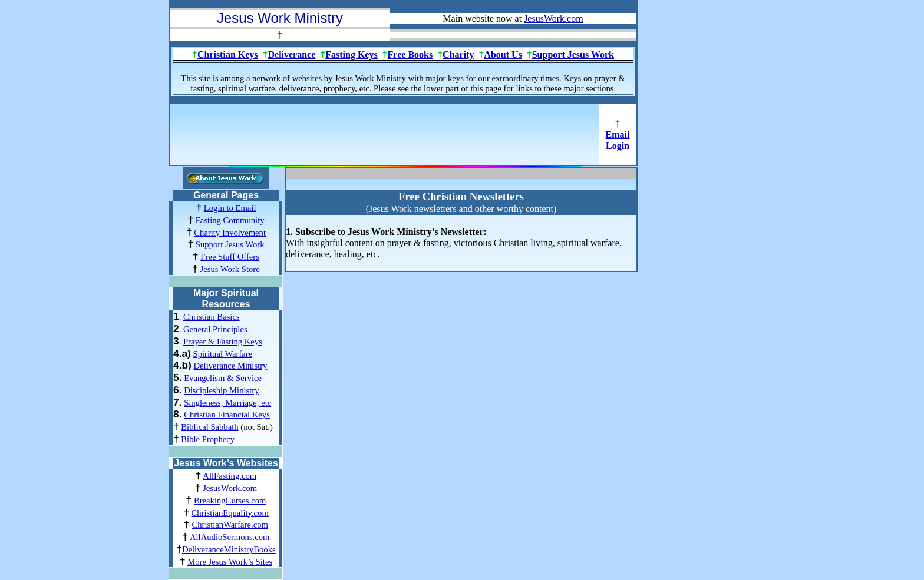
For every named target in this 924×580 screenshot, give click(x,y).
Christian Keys (228, 54)
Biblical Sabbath (209, 427)
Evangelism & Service (223, 378)
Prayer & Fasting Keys (223, 342)
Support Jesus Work (573, 54)
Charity (458, 54)
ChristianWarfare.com (230, 525)
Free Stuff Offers (230, 257)
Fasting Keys (351, 54)
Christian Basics (212, 317)
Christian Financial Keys (227, 415)
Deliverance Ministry (230, 366)
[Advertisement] (384, 138)
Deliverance (291, 54)
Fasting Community (230, 220)
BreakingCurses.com (230, 501)
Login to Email (230, 208)
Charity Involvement (230, 233)
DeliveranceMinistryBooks (229, 549)
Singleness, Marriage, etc (227, 403)
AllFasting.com (230, 476)
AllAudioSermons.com (230, 537)
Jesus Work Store (230, 269)
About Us (503, 54)
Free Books (410, 54)
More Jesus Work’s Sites (230, 562)
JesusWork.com (230, 488)
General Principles (215, 329)
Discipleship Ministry (221, 390)
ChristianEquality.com (230, 513)
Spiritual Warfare (223, 354)
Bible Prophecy (208, 439)
